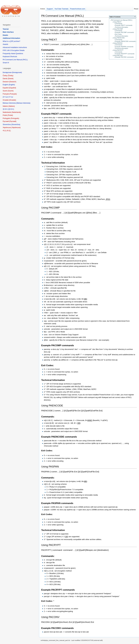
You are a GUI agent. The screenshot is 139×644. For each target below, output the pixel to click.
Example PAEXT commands (124, 25)
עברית (5, 97)
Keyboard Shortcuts (10, 57)
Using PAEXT (117, 22)
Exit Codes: (119, 34)
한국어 (11, 109)
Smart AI (6, 63)
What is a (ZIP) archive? (11, 41)
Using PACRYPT (118, 50)
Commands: (119, 24)
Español (13, 88)
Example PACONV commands (124, 57)
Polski (10, 115)
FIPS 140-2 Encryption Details (14, 50)
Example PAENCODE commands (125, 41)
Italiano (12, 106)
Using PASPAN (118, 43)
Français (13, 94)
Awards (5, 44)
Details (5, 35)
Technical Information (122, 27)
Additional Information (11, 38)
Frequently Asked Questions (13, 54)
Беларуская (17, 72)
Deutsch (13, 82)
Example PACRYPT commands (125, 54)
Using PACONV (118, 56)
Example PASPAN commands (124, 47)
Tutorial (6, 29)
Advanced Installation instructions (15, 47)
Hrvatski (13, 100)
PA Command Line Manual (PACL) (122, 20)
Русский (13, 121)
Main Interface (8, 32)
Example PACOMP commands (124, 32)
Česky (11, 76)
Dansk (11, 79)
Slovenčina (16, 125)
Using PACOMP (118, 29)
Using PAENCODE (119, 38)
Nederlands (16, 112)
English (12, 85)
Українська (16, 127)
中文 (9, 131)
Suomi (11, 91)
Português (15, 118)
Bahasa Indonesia (23, 103)
